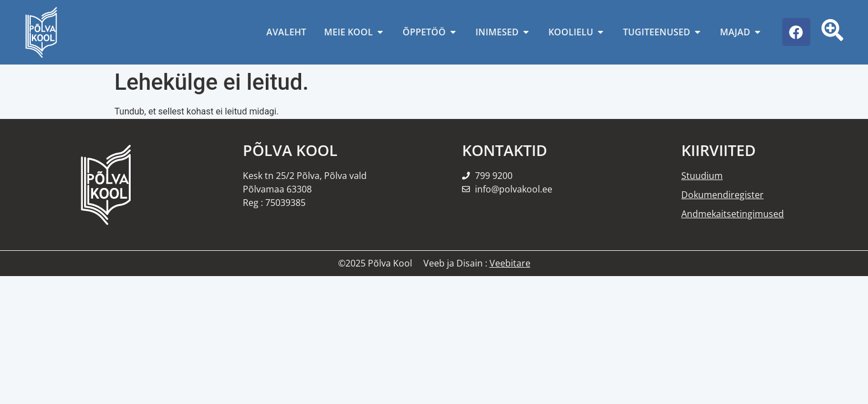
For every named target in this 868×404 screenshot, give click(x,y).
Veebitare (510, 263)
